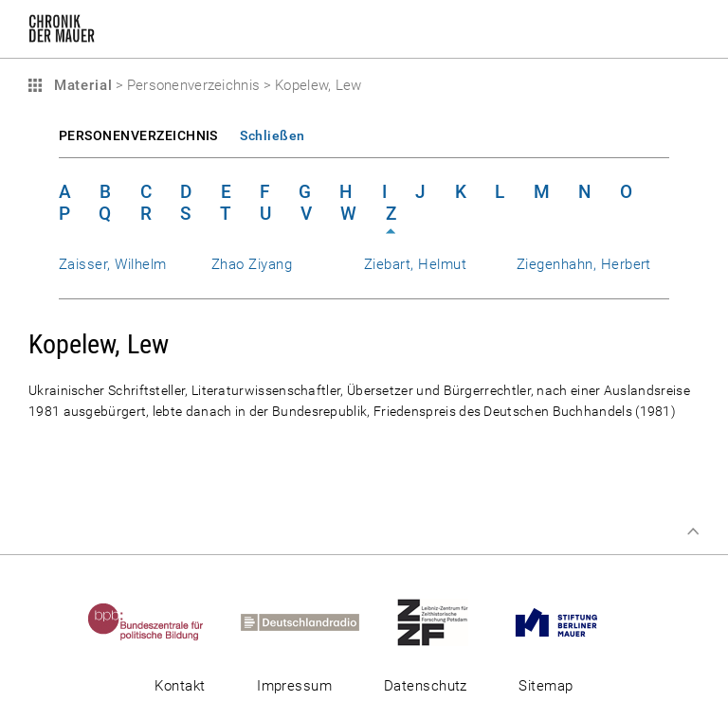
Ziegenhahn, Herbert (584, 264)
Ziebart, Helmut (415, 264)
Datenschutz (426, 686)
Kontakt (180, 686)
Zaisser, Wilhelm (113, 264)
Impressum (294, 686)
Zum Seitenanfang (693, 531)
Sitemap (546, 686)
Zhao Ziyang (252, 264)
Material (81, 85)
